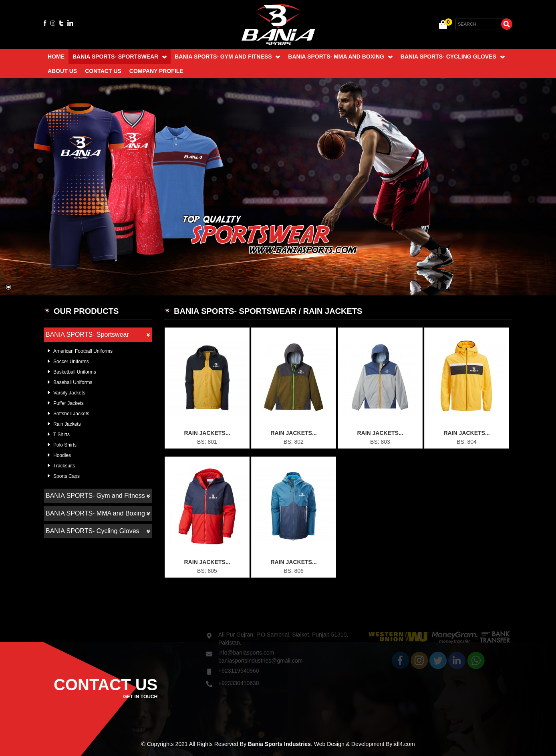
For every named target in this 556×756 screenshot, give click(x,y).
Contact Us (103, 71)
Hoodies (62, 455)
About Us (62, 71)
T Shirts (61, 435)
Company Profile (156, 71)
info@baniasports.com (246, 645)
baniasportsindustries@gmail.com (260, 653)
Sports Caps (66, 476)
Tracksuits (64, 466)
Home (56, 57)
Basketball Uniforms (75, 372)
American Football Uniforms (83, 351)
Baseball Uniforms (73, 382)
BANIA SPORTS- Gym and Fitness (227, 57)
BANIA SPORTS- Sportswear (120, 57)
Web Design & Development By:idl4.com (365, 744)
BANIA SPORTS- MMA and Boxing (340, 57)
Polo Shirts (65, 445)
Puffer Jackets (68, 403)
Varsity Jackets (69, 393)
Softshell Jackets (71, 414)
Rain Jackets (67, 424)
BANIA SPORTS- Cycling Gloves (453, 57)
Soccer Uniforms (71, 362)
